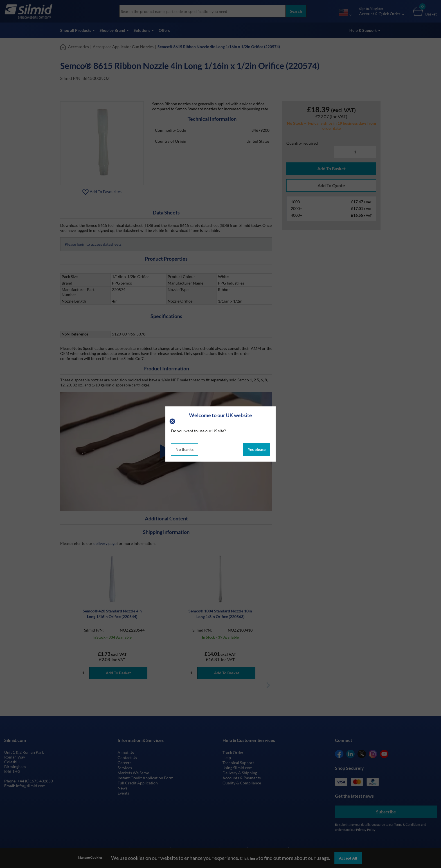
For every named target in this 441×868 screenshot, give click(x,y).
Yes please (257, 449)
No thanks (184, 449)
